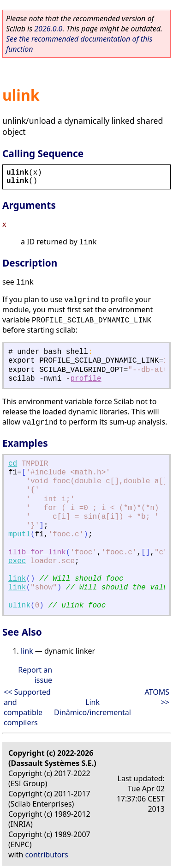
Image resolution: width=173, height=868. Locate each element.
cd (13, 464)
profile (86, 379)
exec (17, 561)
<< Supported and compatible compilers (27, 707)
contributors (47, 855)
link (17, 579)
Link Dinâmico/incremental (92, 707)
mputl (19, 534)
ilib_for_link (37, 552)
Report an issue (35, 675)
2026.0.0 (48, 29)
